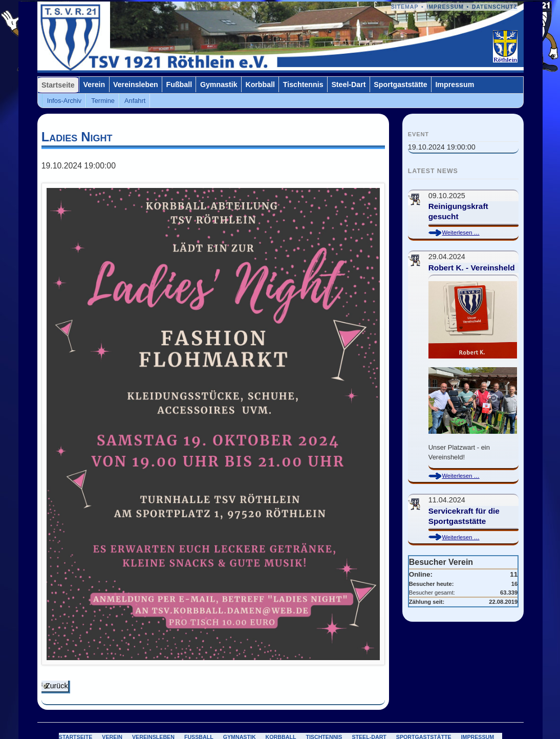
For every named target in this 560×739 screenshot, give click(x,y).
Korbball (260, 85)
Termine (103, 101)
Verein (94, 85)
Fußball (179, 85)
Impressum (445, 7)
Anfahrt (135, 101)
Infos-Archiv (64, 101)
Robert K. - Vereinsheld (472, 268)
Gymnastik (219, 85)
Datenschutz (495, 7)
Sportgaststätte (400, 85)
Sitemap (405, 7)
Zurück (57, 686)
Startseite (58, 85)
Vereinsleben (136, 85)
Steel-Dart (348, 85)
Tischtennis (303, 85)
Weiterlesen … (470, 233)
